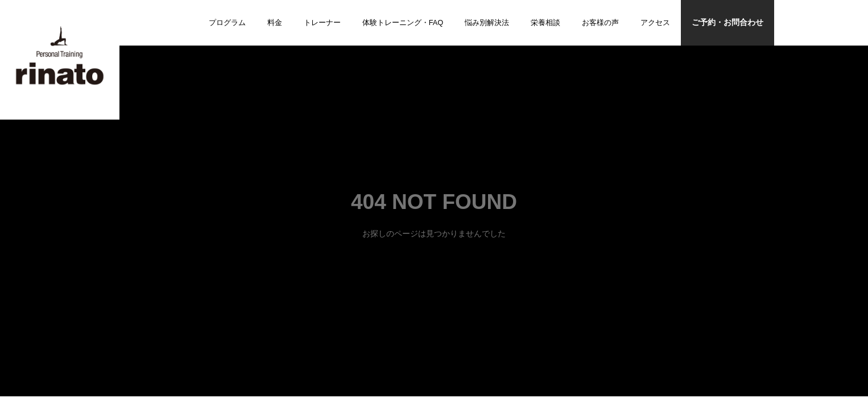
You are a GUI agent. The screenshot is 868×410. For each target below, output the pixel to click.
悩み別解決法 (487, 22)
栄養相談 (545, 22)
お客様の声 (600, 22)
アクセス (655, 22)
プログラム (227, 22)
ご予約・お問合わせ (728, 22)
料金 (275, 22)
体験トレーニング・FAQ (403, 22)
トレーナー (322, 22)
